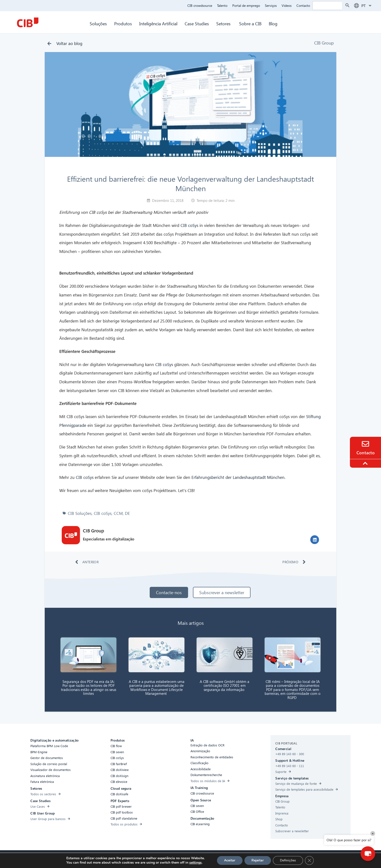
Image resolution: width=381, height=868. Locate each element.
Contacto (303, 5)
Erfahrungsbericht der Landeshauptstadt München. (238, 477)
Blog (273, 23)
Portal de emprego (246, 5)
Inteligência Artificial (158, 23)
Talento (222, 5)
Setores (224, 23)
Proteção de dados (192, 859)
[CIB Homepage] (28, 22)
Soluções (98, 23)
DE (127, 513)
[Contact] (365, 444)
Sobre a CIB (250, 23)
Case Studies (197, 23)
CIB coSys (189, 225)
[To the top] (366, 463)
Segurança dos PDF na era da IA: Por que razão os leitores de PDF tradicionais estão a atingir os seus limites (89, 688)
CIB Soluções (80, 513)
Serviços (271, 5)
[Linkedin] (233, 859)
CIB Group (324, 43)
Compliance (149, 859)
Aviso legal (218, 859)
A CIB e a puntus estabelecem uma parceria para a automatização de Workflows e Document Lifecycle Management (157, 688)
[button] (315, 540)
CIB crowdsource (200, 5)
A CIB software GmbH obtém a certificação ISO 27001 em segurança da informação (225, 685)
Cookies (168, 859)
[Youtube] (242, 859)
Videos (287, 5)
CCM (118, 513)
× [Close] (373, 833)
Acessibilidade (126, 859)
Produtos (123, 23)
